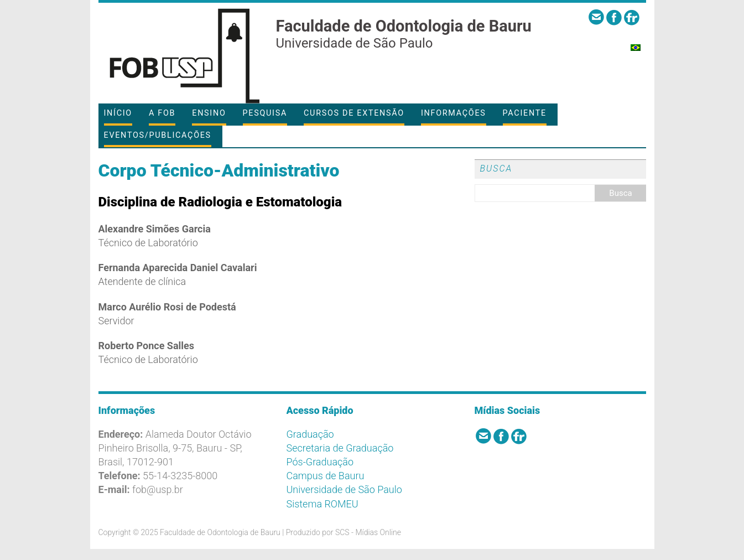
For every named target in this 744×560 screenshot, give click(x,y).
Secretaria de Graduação (340, 448)
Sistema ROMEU (322, 504)
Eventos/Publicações (158, 135)
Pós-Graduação (320, 462)
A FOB (162, 113)
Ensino (209, 113)
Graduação (310, 434)
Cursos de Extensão (354, 113)
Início (118, 113)
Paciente (525, 113)
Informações (454, 113)
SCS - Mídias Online (368, 532)
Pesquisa (265, 113)
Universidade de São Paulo (344, 489)
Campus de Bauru (326, 476)
